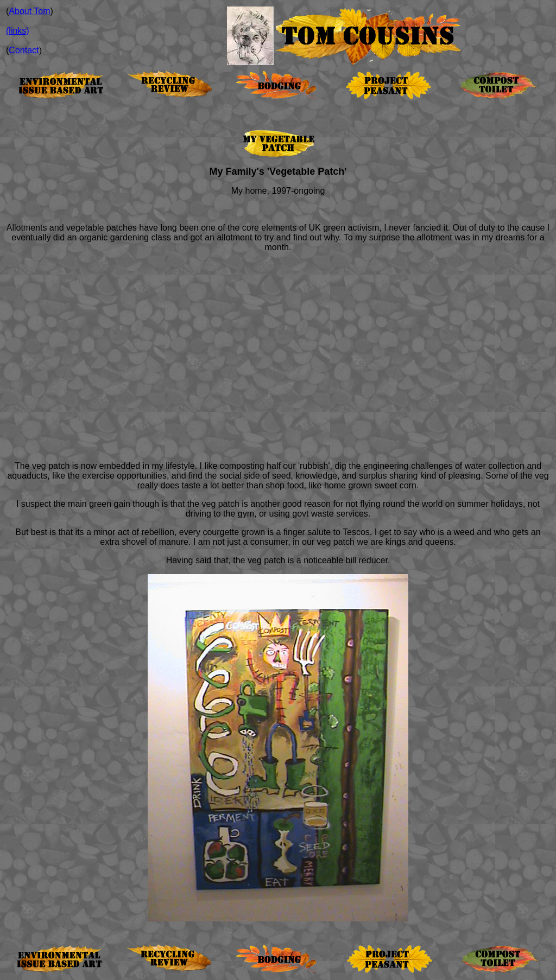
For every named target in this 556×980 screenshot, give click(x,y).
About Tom (29, 11)
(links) (18, 31)
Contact (24, 50)
